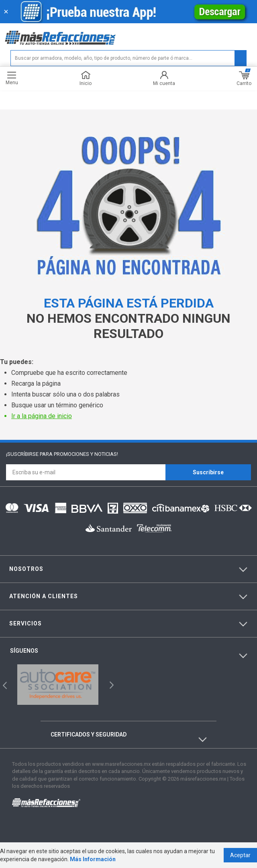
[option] (58, 685)
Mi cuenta (164, 78)
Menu (12, 78)
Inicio (86, 78)
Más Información (93, 859)
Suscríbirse (208, 472)
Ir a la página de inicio (42, 416)
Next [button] (111, 685)
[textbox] (128, 58)
